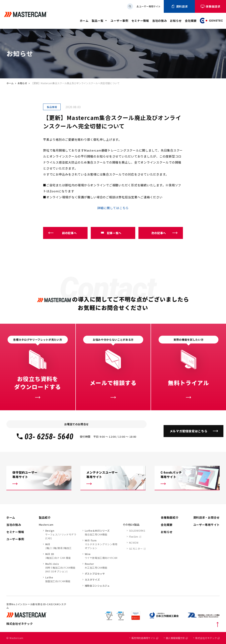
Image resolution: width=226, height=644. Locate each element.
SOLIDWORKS (137, 531)
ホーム (84, 21)
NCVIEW (134, 543)
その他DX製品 (131, 525)
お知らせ (176, 21)
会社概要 (191, 21)
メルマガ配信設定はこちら (189, 431)
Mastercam (46, 525)
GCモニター (136, 549)
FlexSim (134, 537)
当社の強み (160, 21)
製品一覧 (98, 21)
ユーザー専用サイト (148, 6)
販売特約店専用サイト (145, 638)
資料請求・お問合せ (206, 517)
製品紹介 (45, 517)
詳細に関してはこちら (113, 208)
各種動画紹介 (170, 517)
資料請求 (179, 6)
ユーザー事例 (119, 21)
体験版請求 (210, 6)
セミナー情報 (140, 21)
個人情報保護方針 (177, 638)
